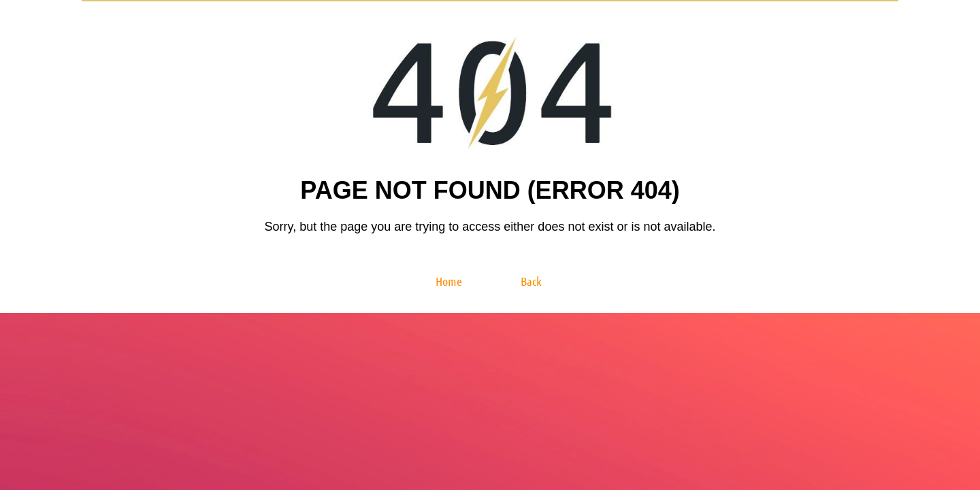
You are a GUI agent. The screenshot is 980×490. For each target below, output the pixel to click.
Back (531, 281)
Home (449, 281)
